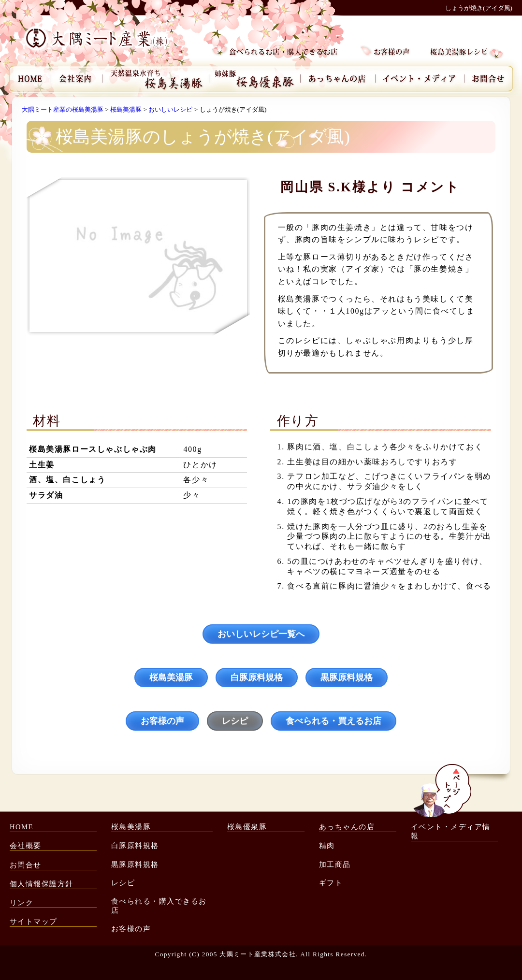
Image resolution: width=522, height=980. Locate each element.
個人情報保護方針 (42, 884)
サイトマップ (34, 922)
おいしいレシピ (170, 109)
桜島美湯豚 (126, 109)
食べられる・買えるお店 (333, 721)
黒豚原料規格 (347, 677)
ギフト (331, 883)
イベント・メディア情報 (451, 831)
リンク (22, 903)
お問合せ (26, 865)
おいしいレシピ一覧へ (261, 634)
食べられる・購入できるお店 (159, 906)
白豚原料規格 (257, 677)
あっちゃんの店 (347, 827)
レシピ (235, 721)
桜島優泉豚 (247, 827)
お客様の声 (162, 721)
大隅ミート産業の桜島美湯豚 (63, 109)
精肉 (327, 846)
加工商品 (335, 865)
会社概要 (26, 846)
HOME (22, 827)
